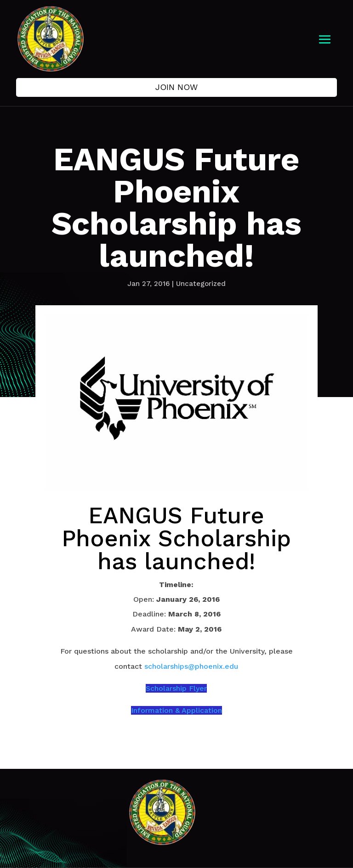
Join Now (176, 87)
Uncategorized (201, 284)
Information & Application (176, 710)
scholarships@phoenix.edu (191, 666)
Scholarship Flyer (176, 688)
